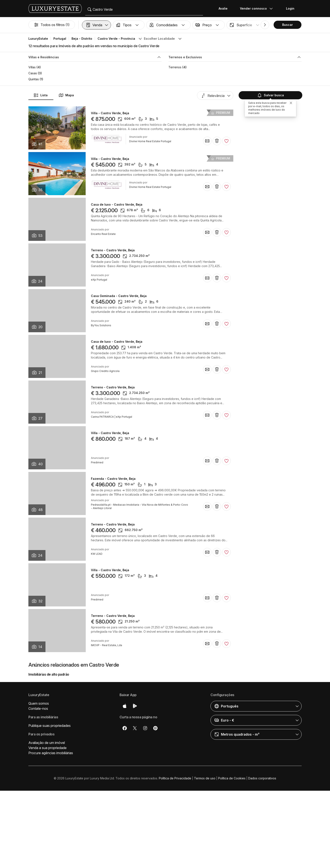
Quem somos (39, 703)
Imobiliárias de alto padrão (49, 674)
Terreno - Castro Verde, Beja (113, 250)
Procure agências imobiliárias (51, 753)
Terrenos (175, 67)
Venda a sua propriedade (47, 748)
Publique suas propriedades (50, 726)
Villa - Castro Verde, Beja (110, 113)
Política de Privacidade (175, 778)
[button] (96, 25)
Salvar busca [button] (270, 95)
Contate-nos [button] (38, 708)
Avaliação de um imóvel (47, 743)
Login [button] (290, 8)
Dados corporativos (262, 778)
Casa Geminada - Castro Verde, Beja (119, 296)
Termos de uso (205, 778)
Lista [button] (41, 95)
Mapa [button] (66, 95)
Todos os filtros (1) (52, 25)
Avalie (223, 8)
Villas (32, 67)
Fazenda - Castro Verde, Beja (113, 479)
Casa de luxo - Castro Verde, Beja (117, 205)
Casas (33, 73)
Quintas (34, 79)
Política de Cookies (232, 778)
